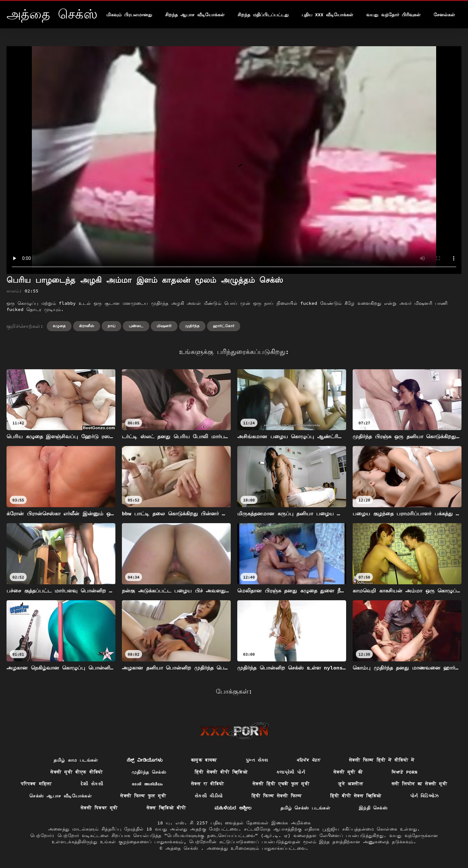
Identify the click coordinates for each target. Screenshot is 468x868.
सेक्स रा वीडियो (208, 784)
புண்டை (136, 326)
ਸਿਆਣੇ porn (405, 772)
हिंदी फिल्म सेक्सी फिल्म (277, 796)
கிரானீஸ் (87, 326)
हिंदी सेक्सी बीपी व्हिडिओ (221, 772)
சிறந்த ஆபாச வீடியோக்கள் (195, 15)
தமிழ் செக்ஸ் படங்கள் (305, 808)
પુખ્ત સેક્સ (257, 760)
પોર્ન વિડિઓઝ (424, 796)
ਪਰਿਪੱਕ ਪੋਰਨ (309, 760)
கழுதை (59, 326)
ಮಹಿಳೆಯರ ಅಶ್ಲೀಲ (233, 808)
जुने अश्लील (351, 784)
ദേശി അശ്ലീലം (147, 784)
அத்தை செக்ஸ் (183, 848)
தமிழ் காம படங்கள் (76, 760)
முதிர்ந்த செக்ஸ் (149, 772)
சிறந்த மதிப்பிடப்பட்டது (263, 15)
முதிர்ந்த (192, 326)
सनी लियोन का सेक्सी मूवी (419, 784)
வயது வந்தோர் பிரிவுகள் (393, 15)
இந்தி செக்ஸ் (373, 808)
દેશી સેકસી (92, 784)
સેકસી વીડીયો (209, 796)
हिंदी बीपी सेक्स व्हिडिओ (356, 796)
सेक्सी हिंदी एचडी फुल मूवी (281, 784)
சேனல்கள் (444, 15)
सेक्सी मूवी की (348, 772)
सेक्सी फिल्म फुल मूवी (143, 796)
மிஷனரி (164, 326)
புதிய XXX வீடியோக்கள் (327, 15)
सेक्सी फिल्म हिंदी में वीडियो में (382, 760)
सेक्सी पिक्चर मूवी (99, 808)
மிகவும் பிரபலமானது (129, 15)
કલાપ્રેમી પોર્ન (291, 772)
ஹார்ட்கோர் (224, 326)
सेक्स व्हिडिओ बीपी (166, 808)
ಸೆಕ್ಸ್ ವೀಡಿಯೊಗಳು (145, 760)
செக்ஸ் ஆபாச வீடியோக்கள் (60, 796)
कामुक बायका (204, 760)
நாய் (111, 326)
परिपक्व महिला (36, 784)
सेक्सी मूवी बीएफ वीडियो (77, 772)
